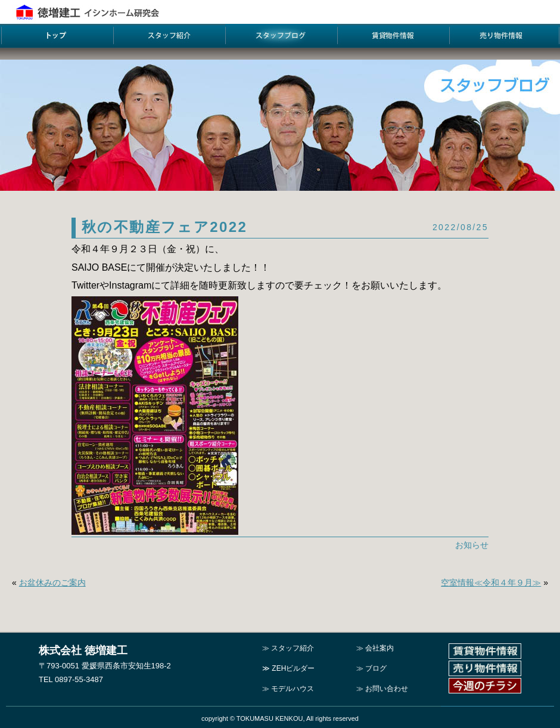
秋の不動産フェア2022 (164, 227)
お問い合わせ (387, 689)
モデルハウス (293, 689)
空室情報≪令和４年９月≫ (491, 583)
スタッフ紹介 (293, 648)
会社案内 (379, 648)
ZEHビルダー (293, 668)
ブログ (376, 668)
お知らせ (472, 545)
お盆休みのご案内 (52, 583)
